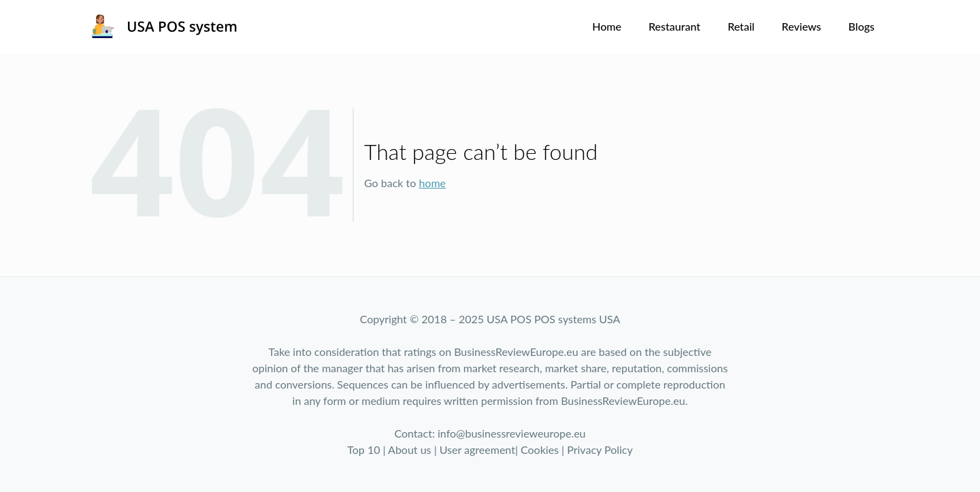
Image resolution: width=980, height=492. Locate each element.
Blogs (862, 26)
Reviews (802, 26)
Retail (741, 26)
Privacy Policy (600, 449)
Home (607, 26)
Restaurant (674, 26)
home (432, 183)
